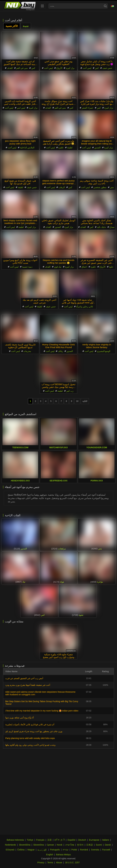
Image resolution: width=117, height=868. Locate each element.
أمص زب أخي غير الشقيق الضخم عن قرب (24, 678)
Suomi (99, 845)
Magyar (31, 850)
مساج (112, 227)
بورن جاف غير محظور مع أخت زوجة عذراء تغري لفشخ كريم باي (34, 731)
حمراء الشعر (88, 108)
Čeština (21, 850)
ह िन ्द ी (60, 840)
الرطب (62, 187)
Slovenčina (39, 845)
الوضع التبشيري (104, 351)
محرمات (27, 351)
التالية (85, 401)
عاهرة (61, 148)
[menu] (42, 6)
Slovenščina (25, 845)
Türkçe (30, 840)
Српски (50, 845)
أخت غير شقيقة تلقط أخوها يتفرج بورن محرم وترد (28, 685)
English (50, 855)
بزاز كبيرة (70, 68)
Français (40, 840)
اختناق (84, 267)
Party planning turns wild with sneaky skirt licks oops (30, 738)
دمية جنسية (27, 267)
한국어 (80, 845)
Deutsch (82, 840)
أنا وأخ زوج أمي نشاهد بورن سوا (20, 718)
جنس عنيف (107, 68)
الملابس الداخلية (27, 148)
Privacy (41, 862)
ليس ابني (21, 108)
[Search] (105, 6)
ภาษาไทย (70, 845)
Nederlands (11, 845)
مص (112, 187)
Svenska (95, 850)
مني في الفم (22, 68)
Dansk (108, 845)
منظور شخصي (100, 187)
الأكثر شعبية (12, 26)
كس (33, 68)
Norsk (60, 845)
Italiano (106, 840)
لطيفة (70, 148)
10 (77, 401)
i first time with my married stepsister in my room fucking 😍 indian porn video (42, 711)
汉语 (50, 840)
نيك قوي (58, 267)
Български (94, 840)
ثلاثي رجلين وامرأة (85, 307)
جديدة (26, 26)
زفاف (60, 351)
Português (55, 850)
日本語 (90, 845)
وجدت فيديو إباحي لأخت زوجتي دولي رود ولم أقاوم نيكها (30, 745)
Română (84, 850)
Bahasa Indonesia (15, 840)
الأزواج (59, 68)
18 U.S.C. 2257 (72, 862)
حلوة (111, 267)
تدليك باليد (101, 227)
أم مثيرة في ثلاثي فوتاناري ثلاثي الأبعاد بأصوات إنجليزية (30, 724)
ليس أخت (48, 68)
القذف (10, 68)
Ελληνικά (10, 850)
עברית (66, 850)
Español (72, 840)
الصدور (97, 148)
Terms (50, 862)
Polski (74, 850)
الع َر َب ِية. (42, 850)
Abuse (59, 862)
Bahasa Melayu (63, 855)
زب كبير (70, 391)
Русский (106, 850)
